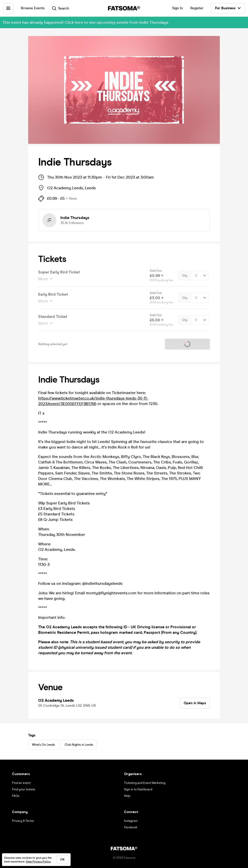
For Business (228, 8)
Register (197, 8)
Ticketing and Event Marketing (145, 783)
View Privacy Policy (38, 862)
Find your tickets (24, 789)
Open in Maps (195, 703)
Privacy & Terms (23, 821)
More (44, 279)
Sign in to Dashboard (138, 789)
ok (62, 860)
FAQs (16, 796)
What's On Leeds (43, 745)
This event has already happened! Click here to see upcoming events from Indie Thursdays (85, 22)
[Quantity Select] (200, 275)
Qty (185, 275)
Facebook (131, 827)
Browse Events (33, 8)
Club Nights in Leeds (79, 745)
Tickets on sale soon (187, 344)
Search (61, 8)
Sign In (178, 8)
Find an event (21, 783)
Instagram (131, 821)
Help (127, 796)
